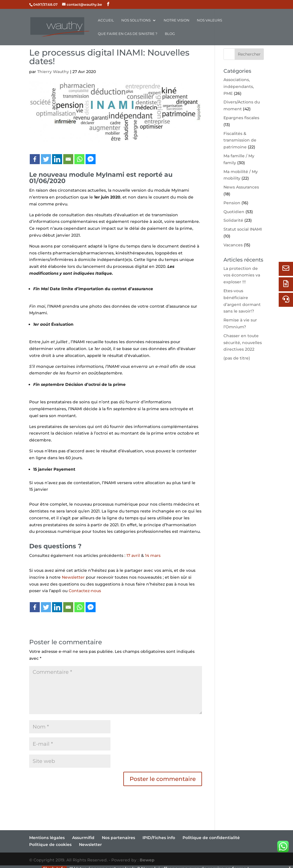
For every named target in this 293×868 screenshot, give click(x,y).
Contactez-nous (85, 591)
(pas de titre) (237, 358)
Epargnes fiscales (241, 118)
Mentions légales (47, 838)
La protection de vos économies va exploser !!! (242, 275)
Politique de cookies (50, 845)
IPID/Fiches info (159, 838)
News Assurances (241, 187)
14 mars (153, 555)
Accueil (106, 20)
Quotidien (234, 212)
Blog (170, 34)
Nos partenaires (118, 838)
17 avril (133, 555)
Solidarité (233, 220)
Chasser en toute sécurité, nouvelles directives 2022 (243, 343)
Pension (232, 203)
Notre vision (177, 20)
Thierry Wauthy (53, 72)
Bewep (147, 860)
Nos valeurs (209, 20)
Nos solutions (136, 20)
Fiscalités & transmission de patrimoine (240, 140)
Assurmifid (83, 838)
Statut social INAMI (243, 229)
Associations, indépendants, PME (239, 87)
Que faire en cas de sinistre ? (128, 34)
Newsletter (73, 577)
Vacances (233, 245)
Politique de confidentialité (211, 838)
